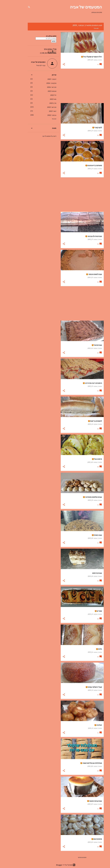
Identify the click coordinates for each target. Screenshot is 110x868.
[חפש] (18, 7)
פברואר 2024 (41, 87)
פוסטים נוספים (71, 857)
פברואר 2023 (41, 107)
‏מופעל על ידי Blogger (55, 865)
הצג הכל (85, 28)
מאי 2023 (42, 99)
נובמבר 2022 (41, 115)
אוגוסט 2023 (41, 91)
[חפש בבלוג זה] (35, 38)
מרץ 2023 (42, 103)
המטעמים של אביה (75, 7)
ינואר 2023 (42, 111)
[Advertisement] (72, 86)
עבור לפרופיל (30, 65)
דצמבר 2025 (41, 79)
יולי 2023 (43, 95)
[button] (53, 64)
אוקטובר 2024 (41, 83)
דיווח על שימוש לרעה (39, 136)
